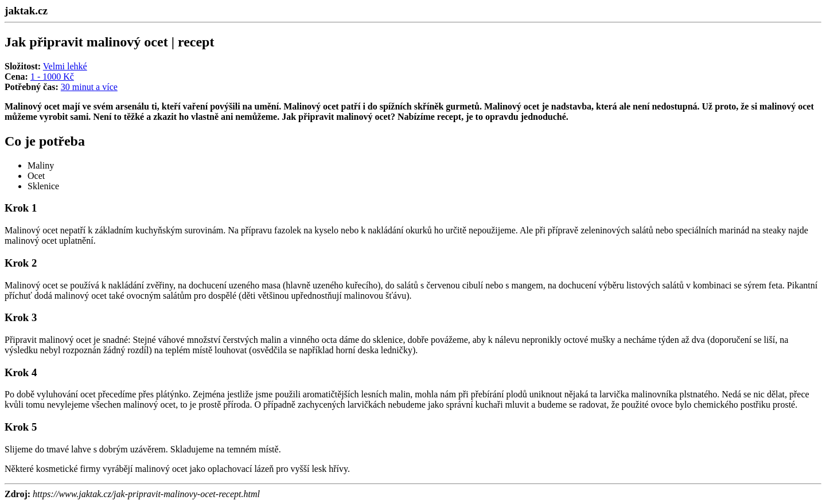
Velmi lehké (65, 66)
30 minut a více (89, 87)
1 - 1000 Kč (52, 77)
